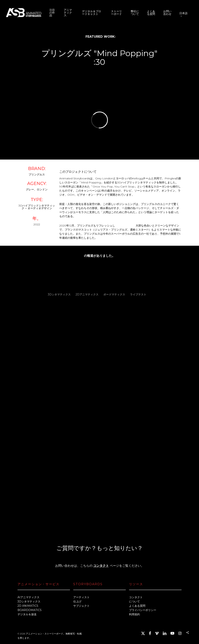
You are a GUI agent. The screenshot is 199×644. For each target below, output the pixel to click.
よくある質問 (137, 606)
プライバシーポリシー (143, 610)
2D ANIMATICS (28, 606)
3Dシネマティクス (29, 601)
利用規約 (134, 614)
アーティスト (81, 597)
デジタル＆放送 (27, 614)
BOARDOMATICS (30, 610)
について (134, 601)
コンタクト (101, 566)
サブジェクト (81, 606)
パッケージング (125, 226)
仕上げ (77, 601)
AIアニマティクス (28, 597)
